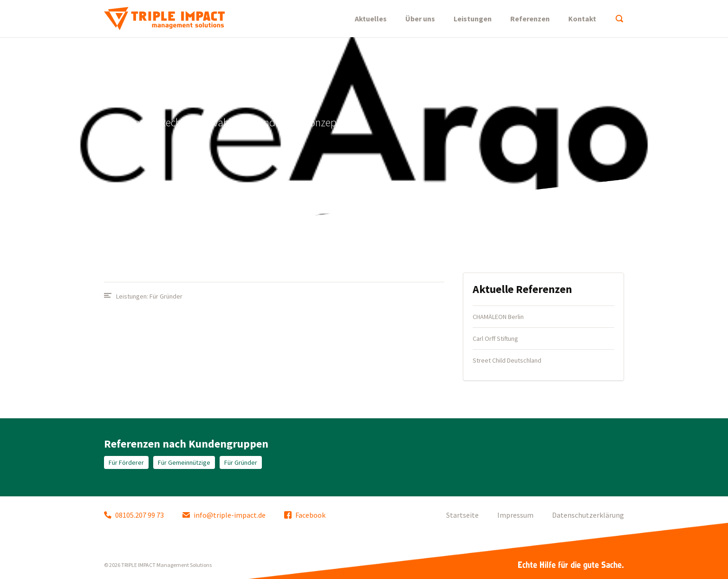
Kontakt (582, 19)
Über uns (420, 19)
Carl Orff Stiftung (495, 338)
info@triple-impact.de (224, 515)
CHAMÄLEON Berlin (498, 317)
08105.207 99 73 (134, 515)
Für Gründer (166, 296)
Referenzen (530, 19)
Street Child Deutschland (507, 360)
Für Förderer (126, 462)
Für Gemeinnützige (184, 462)
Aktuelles (371, 19)
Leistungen (473, 19)
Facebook (305, 515)
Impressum (515, 515)
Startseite (462, 515)
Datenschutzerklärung (588, 515)
